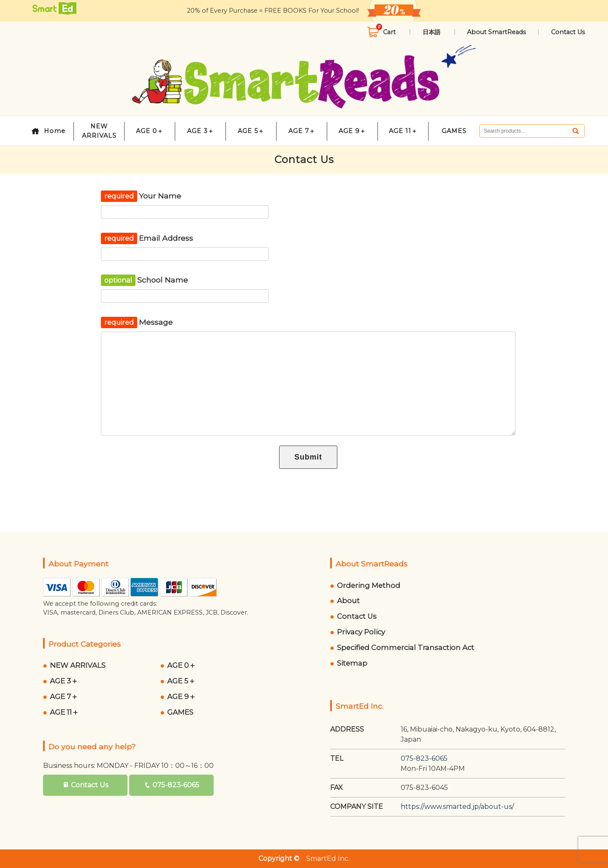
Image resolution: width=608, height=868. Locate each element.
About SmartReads (496, 32)
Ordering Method (369, 585)
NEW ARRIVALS (99, 131)
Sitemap (352, 663)
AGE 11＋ (403, 131)
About (348, 601)
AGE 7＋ (302, 131)
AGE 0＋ (150, 131)
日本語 (432, 32)
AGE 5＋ (251, 131)
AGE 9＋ (352, 131)
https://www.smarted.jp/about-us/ (457, 807)
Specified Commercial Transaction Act (406, 648)
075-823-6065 (176, 785)
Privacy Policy (361, 632)
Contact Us (568, 32)
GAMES (454, 131)
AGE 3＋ (201, 131)
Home (55, 131)
